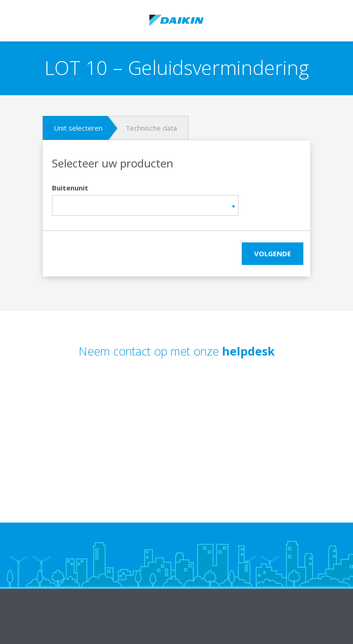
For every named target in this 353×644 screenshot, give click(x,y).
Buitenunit (70, 188)
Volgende (273, 253)
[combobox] (145, 205)
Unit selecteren (78, 128)
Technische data (151, 128)
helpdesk (248, 351)
